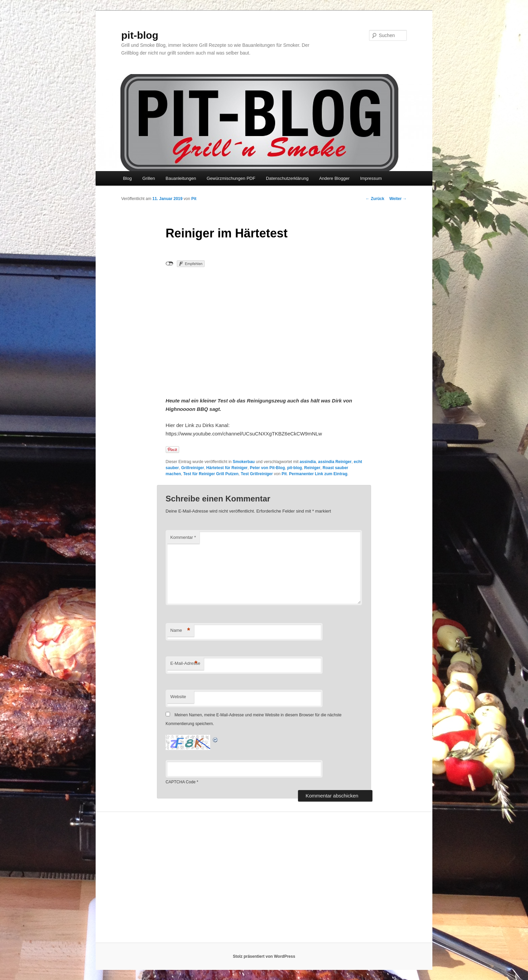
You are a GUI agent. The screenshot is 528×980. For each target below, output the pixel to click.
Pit (194, 199)
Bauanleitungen (181, 178)
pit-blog (140, 35)
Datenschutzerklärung (287, 178)
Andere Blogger (334, 178)
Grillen (149, 178)
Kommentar (183, 537)
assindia (308, 462)
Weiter (398, 199)
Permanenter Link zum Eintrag (318, 474)
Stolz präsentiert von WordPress (264, 956)
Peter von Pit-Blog (267, 468)
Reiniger (312, 468)
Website (178, 697)
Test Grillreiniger (257, 474)
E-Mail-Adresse (185, 664)
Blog (127, 178)
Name (180, 631)
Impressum (371, 178)
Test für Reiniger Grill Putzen (211, 474)
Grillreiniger (193, 468)
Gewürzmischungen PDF (231, 178)
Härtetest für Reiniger (227, 468)
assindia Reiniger (335, 462)
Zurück (375, 199)
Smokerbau (244, 462)
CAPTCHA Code (181, 782)
